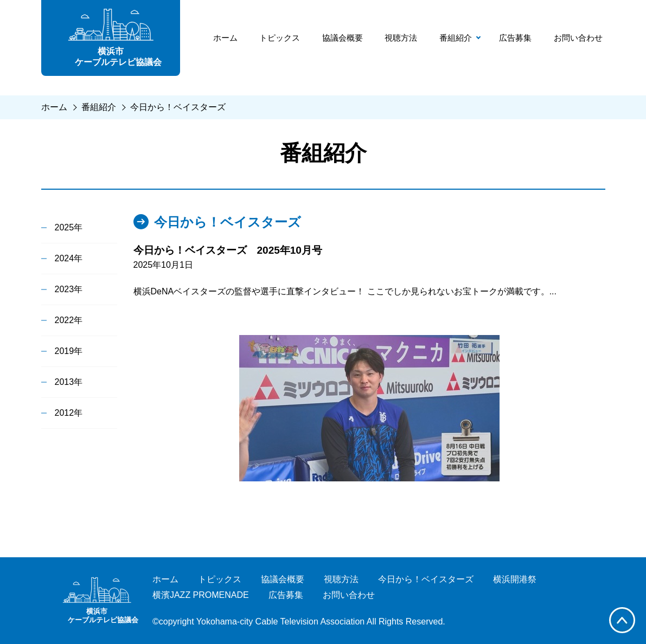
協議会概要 (343, 38)
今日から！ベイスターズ (178, 107)
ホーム (225, 38)
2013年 (69, 382)
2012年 (69, 413)
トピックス (280, 38)
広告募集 (515, 38)
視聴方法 (401, 38)
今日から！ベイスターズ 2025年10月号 (228, 250)
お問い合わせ (578, 38)
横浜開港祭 (515, 579)
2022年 (69, 320)
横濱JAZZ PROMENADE (201, 595)
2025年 (69, 227)
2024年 (69, 258)
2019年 (69, 351)
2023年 (69, 289)
